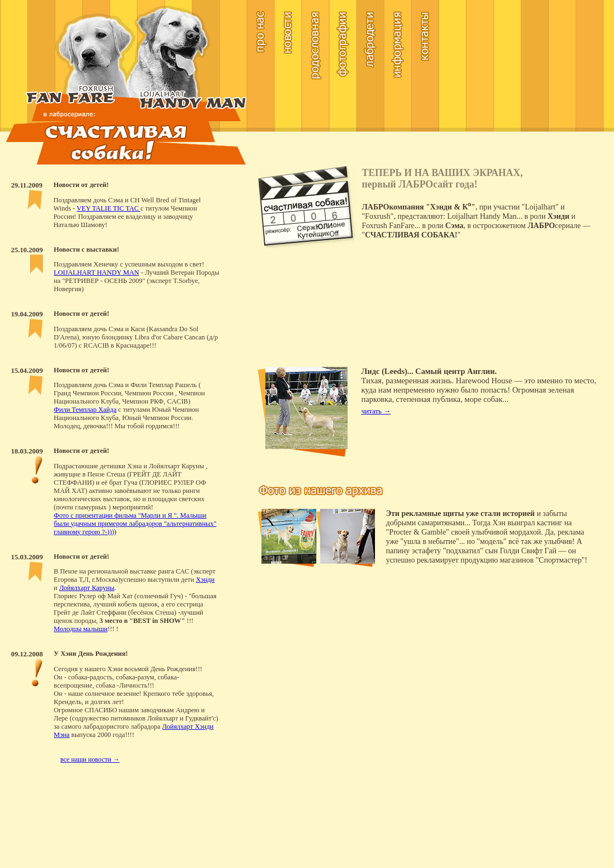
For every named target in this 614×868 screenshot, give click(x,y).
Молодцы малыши (81, 629)
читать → (376, 411)
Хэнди (205, 580)
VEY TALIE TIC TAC (109, 208)
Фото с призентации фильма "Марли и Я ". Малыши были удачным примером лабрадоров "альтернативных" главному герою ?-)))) (135, 524)
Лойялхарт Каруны (87, 588)
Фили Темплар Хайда (85, 410)
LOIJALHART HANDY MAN (96, 273)
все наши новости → (90, 759)
